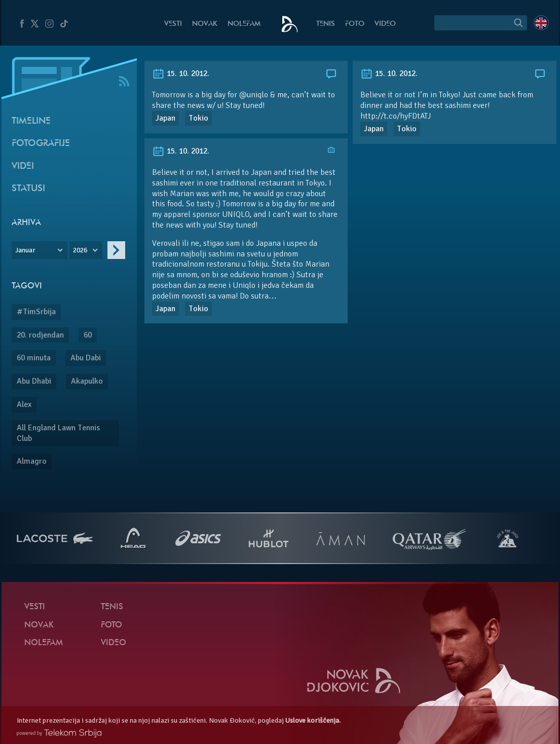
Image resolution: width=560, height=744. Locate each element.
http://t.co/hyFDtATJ (396, 116)
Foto (355, 24)
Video (385, 24)
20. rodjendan (40, 335)
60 (88, 335)
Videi (23, 166)
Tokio (198, 118)
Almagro (32, 461)
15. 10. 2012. (181, 73)
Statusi (28, 189)
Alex (24, 404)
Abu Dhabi (34, 381)
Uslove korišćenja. (313, 720)
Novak (205, 24)
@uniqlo (254, 95)
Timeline (31, 121)
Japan (165, 118)
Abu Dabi (86, 358)
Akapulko (87, 381)
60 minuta (34, 358)
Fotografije (41, 144)
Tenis (326, 24)
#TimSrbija (36, 312)
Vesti (173, 24)
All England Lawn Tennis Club (58, 433)
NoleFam (244, 24)
